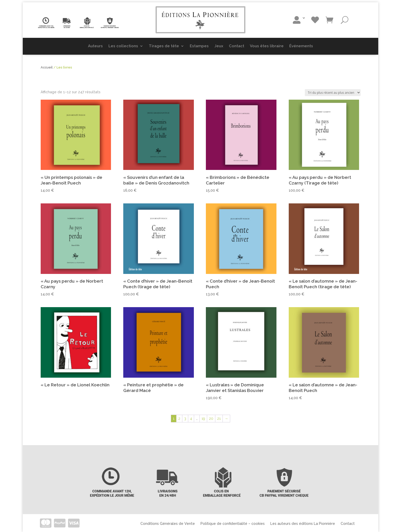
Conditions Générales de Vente (168, 523)
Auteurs (95, 46)
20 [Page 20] (211, 419)
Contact (237, 46)
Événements (301, 46)
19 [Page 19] (203, 419)
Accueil (47, 67)
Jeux (219, 46)
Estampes (199, 46)
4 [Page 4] (191, 419)
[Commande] (333, 93)
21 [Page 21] (219, 419)
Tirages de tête (164, 46)
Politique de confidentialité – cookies (233, 523)
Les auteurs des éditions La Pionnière (303, 523)
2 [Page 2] (179, 419)
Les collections (123, 46)
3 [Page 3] (185, 419)
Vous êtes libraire (267, 46)
